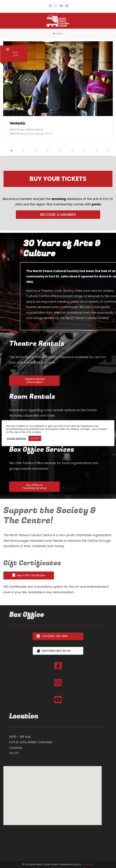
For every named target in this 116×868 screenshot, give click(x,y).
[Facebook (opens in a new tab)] (50, 6)
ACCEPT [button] (35, 438)
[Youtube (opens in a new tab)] (61, 6)
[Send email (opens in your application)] (66, 6)
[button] (9, 151)
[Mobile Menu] (58, 34)
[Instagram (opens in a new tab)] (56, 6)
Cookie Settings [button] (16, 438)
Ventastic (18, 123)
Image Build (88, 864)
